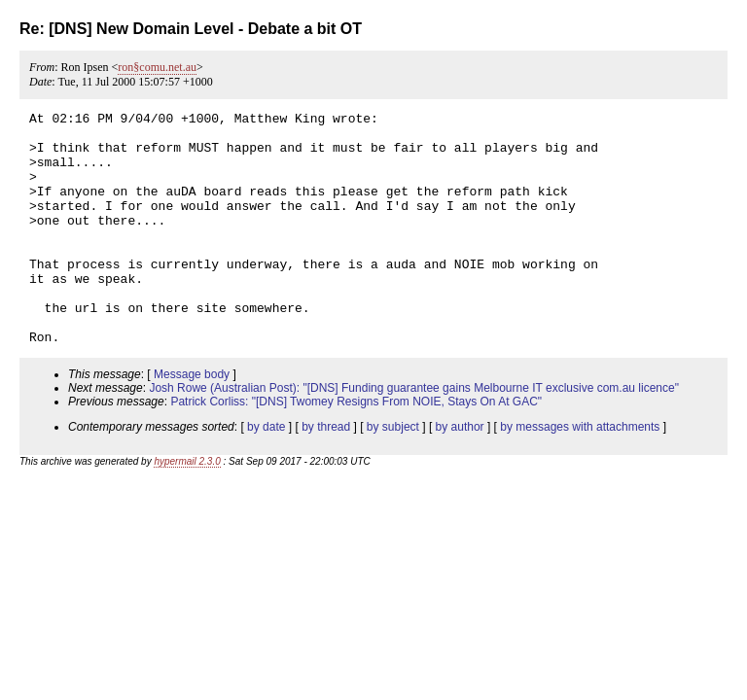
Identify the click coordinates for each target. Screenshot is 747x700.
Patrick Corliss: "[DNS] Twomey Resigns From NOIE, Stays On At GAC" (356, 448)
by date (266, 473)
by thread (326, 473)
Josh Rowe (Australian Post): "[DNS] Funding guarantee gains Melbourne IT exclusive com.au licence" (414, 435)
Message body (192, 421)
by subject (393, 473)
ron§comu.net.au (157, 67)
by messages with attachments (580, 473)
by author (460, 473)
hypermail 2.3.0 (187, 508)
